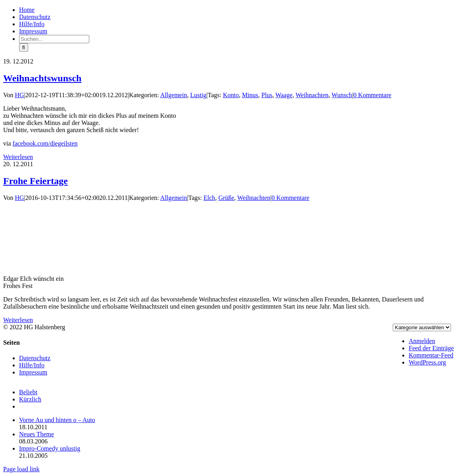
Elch (209, 198)
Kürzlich (30, 399)
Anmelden (422, 341)
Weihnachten (312, 95)
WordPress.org (427, 362)
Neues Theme (36, 434)
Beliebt (28, 392)
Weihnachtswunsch (42, 78)
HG (20, 95)
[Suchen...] (54, 39)
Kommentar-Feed (431, 355)
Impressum (33, 372)
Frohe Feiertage (36, 181)
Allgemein (174, 95)
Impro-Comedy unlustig (50, 448)
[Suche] (24, 47)
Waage (284, 95)
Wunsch (342, 95)
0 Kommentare (373, 95)
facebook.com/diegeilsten (45, 143)
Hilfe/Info (32, 365)
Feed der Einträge (431, 348)
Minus (250, 95)
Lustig (198, 95)
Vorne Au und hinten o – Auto (57, 420)
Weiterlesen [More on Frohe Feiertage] (18, 320)
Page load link (21, 469)
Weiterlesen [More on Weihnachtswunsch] (18, 157)
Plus (267, 95)
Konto (231, 95)
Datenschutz (35, 358)
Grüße (226, 198)
